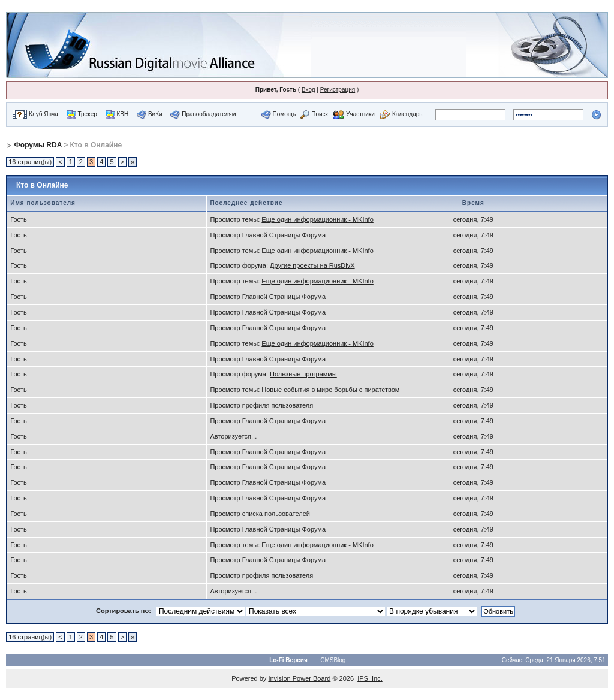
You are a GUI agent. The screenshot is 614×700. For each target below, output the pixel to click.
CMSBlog (333, 660)
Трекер (88, 114)
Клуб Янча (43, 114)
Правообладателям (209, 114)
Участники (360, 114)
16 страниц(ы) (30, 162)
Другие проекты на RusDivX (312, 265)
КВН (122, 114)
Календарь (407, 114)
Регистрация (338, 90)
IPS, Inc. (370, 678)
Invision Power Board (299, 678)
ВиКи (155, 114)
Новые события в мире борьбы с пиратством (330, 390)
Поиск (320, 114)
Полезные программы (303, 374)
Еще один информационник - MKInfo (317, 219)
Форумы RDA (38, 145)
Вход (308, 90)
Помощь (285, 114)
